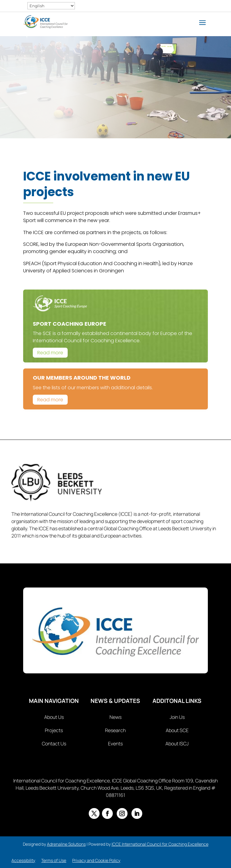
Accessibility (23, 860)
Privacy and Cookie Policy (96, 860)
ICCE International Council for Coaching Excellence (160, 844)
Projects (54, 730)
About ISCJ (177, 744)
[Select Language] (51, 6)
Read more (50, 353)
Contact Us (54, 744)
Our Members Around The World (82, 378)
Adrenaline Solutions (66, 844)
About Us (54, 717)
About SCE (177, 730)
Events (115, 744)
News (115, 717)
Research (115, 730)
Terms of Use (54, 860)
